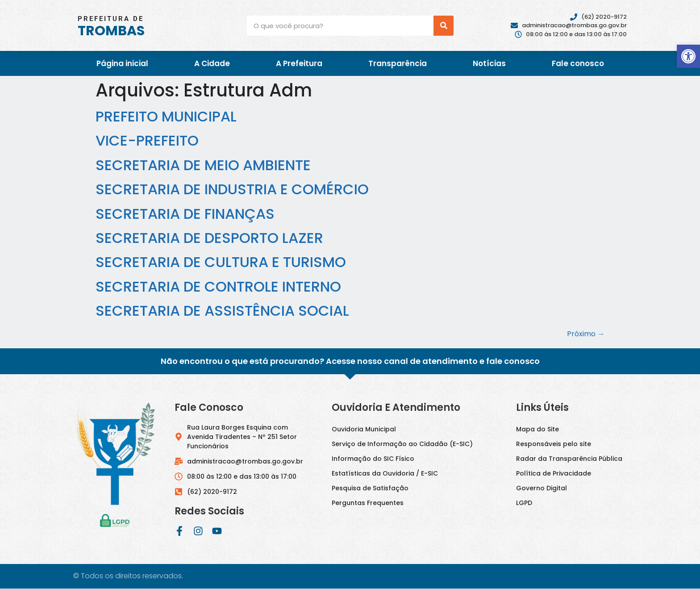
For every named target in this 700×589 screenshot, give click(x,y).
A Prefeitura (299, 63)
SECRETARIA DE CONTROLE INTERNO (218, 286)
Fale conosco (578, 63)
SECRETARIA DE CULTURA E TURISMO (221, 262)
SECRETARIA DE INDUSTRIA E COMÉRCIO (232, 189)
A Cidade (212, 63)
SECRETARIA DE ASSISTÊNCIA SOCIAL (222, 311)
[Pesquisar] (444, 26)
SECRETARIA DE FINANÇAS (185, 214)
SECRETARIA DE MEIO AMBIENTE (203, 165)
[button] (688, 56)
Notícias (489, 63)
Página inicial (122, 63)
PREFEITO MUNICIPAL (166, 116)
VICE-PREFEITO (147, 140)
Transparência (398, 63)
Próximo (586, 334)
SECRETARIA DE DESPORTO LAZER (209, 238)
